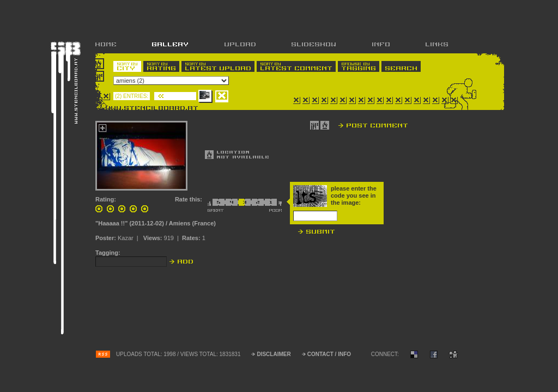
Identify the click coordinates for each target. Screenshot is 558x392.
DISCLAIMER (274, 354)
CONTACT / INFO (329, 354)
